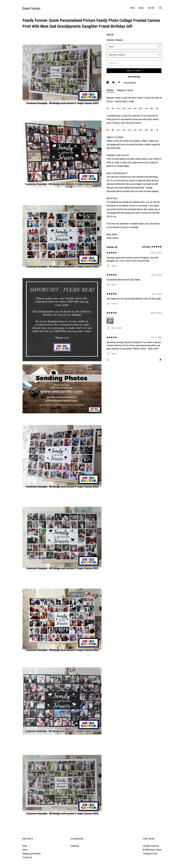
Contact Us (27, 857)
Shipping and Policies (32, 854)
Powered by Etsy (150, 854)
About (141, 8)
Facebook (75, 846)
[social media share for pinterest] (119, 83)
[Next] (160, 360)
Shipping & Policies (125, 90)
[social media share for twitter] (114, 83)
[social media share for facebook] (108, 83)
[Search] (161, 8)
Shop (133, 8)
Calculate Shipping (115, 40)
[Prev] (108, 360)
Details (110, 90)
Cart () (151, 8)
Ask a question (130, 83)
